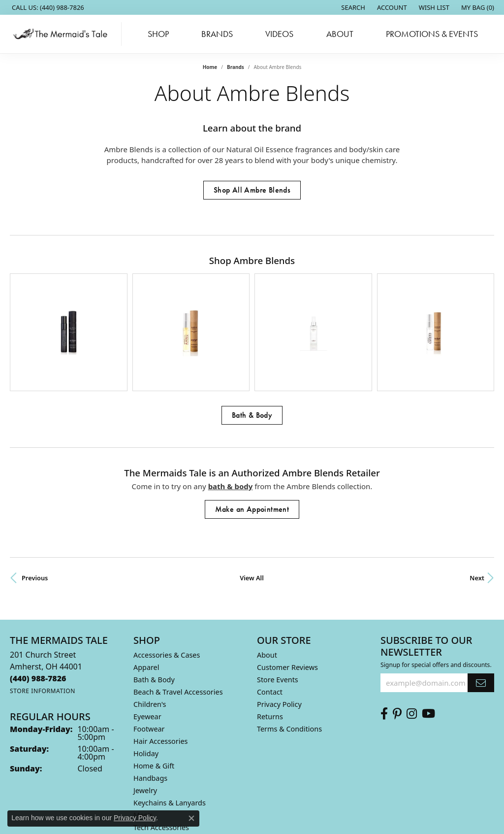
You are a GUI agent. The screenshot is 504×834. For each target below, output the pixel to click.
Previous (35, 508)
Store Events (278, 610)
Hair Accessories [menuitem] (160, 671)
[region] (252, 297)
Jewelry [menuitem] (145, 720)
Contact (270, 622)
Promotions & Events (432, 34)
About (267, 585)
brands (236, 67)
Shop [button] (158, 34)
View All (252, 508)
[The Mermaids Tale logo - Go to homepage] (63, 34)
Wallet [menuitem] (144, 770)
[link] (47, 7)
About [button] (340, 34)
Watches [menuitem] (147, 782)
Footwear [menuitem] (149, 659)
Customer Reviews (287, 597)
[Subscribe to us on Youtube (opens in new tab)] (428, 644)
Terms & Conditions (289, 659)
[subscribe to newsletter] (481, 613)
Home (210, 67)
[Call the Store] (38, 608)
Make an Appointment (252, 439)
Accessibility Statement (335, 802)
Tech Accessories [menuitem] (161, 757)
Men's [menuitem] (143, 745)
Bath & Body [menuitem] (154, 610)
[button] (352, 7)
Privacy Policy (279, 634)
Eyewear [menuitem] (147, 647)
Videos (279, 34)
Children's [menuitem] (150, 634)
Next (477, 508)
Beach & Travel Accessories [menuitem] (178, 622)
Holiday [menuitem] (146, 684)
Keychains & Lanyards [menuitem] (170, 733)
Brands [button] (217, 34)
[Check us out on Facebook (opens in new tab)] (384, 644)
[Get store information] (43, 621)
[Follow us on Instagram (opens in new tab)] (412, 644)
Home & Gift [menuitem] (154, 696)
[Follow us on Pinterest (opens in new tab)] (397, 644)
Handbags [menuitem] (150, 708)
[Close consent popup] (191, 818)
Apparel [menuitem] (146, 597)
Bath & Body (252, 345)
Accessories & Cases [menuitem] (167, 585)
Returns (270, 647)
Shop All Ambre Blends (252, 190)
